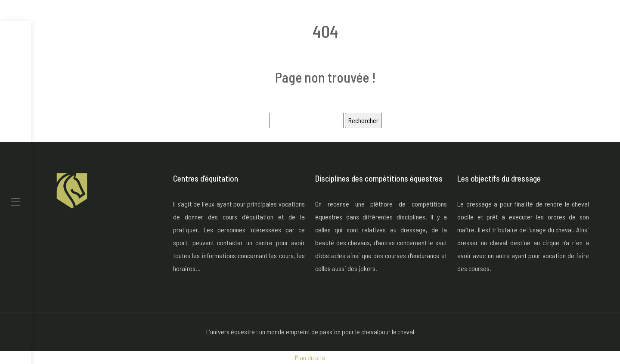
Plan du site (310, 357)
